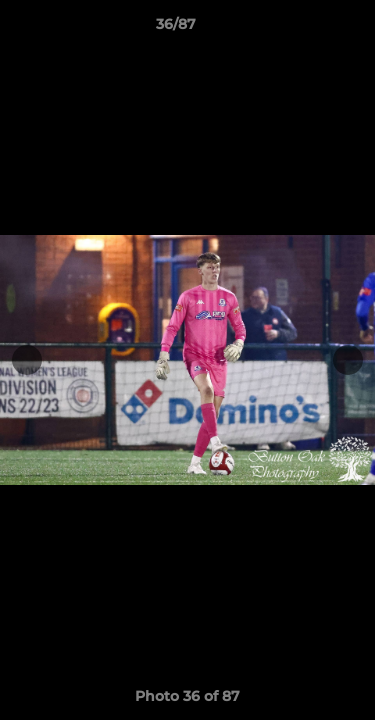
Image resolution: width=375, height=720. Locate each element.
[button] (303, 29)
